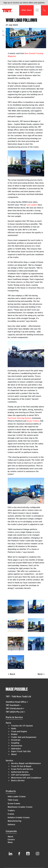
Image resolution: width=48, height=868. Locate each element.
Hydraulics (16, 749)
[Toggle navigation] (37, 10)
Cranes (11, 814)
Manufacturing (14, 821)
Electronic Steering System (19, 418)
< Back (12, 674)
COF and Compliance (20, 775)
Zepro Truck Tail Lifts (21, 751)
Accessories (16, 746)
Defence (11, 824)
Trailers (11, 810)
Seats (13, 728)
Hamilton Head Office (17, 702)
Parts (8, 723)
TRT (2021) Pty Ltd (15, 712)
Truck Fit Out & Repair (21, 766)
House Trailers (33, 421)
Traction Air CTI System (22, 726)
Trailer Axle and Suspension (23, 737)
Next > (41, 674)
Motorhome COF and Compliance (26, 778)
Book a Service (18, 780)
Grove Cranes (14, 803)
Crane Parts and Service (22, 769)
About (14, 754)
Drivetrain (15, 740)
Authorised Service (20, 772)
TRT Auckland (13, 705)
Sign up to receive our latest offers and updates (24, 3)
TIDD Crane (13, 800)
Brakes (14, 734)
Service (9, 760)
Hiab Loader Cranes (17, 796)
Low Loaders (32, 205)
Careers (11, 839)
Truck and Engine (19, 731)
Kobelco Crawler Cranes (19, 817)
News (10, 842)
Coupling (15, 743)
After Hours (26, 10)
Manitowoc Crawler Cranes (20, 807)
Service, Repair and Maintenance (26, 763)
